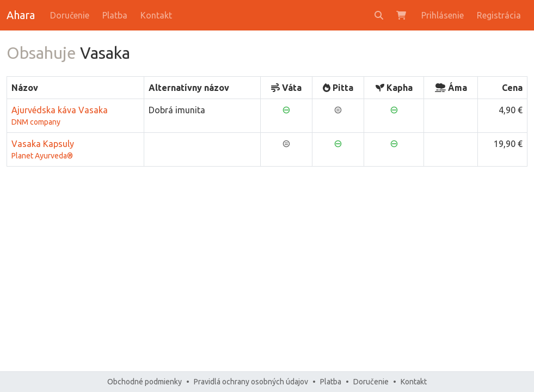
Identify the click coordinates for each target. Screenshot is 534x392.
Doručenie (70, 15)
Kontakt (156, 15)
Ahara (21, 15)
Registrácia (499, 15)
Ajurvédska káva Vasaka (75, 117)
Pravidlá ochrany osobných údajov (251, 382)
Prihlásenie (443, 15)
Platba (115, 15)
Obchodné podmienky (145, 382)
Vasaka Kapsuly (75, 150)
